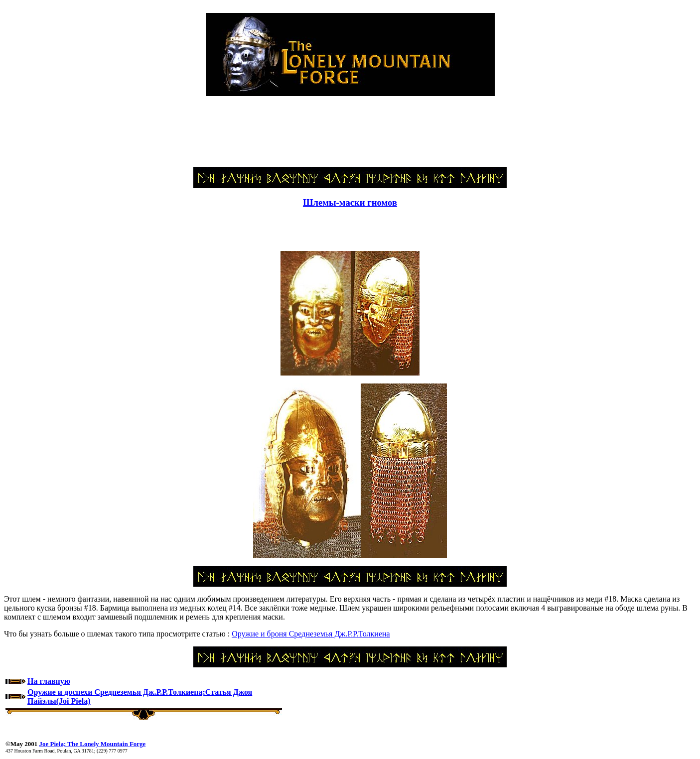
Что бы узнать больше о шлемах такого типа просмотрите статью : (118, 634)
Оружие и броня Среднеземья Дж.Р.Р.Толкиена (311, 634)
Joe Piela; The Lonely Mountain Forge (92, 744)
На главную (49, 681)
